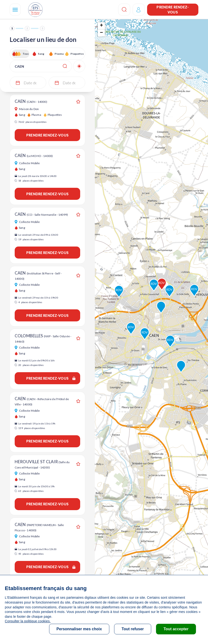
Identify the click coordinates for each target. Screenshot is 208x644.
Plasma (59, 54)
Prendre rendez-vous (173, 10)
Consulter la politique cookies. (28, 621)
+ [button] (101, 26)
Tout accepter (176, 629)
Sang (41, 54)
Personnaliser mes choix (79, 629)
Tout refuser (133, 629)
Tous (26, 54)
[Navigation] (15, 10)
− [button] (101, 33)
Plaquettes (77, 54)
